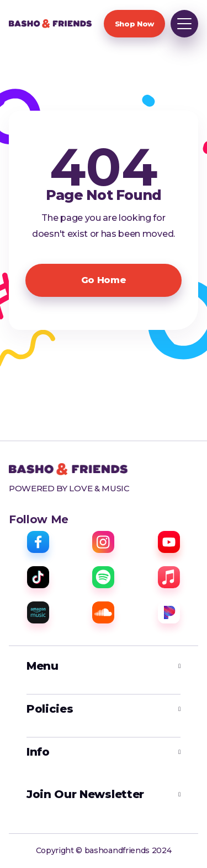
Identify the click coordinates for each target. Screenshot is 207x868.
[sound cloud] (103, 612)
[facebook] (38, 542)
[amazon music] (38, 612)
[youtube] (169, 542)
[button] (184, 24)
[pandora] (169, 612)
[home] (50, 24)
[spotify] (103, 577)
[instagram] (103, 542)
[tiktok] (38, 577)
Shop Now (134, 24)
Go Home (104, 280)
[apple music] (169, 577)
